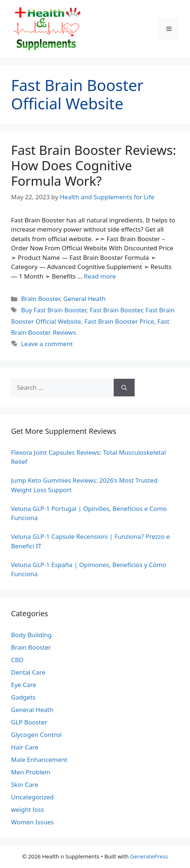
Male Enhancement (39, 760)
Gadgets (23, 697)
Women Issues (32, 822)
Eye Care (24, 685)
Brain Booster (40, 299)
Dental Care (28, 672)
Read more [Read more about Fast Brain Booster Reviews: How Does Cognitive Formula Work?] (100, 276)
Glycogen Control (36, 735)
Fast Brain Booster (116, 310)
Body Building (31, 635)
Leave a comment (47, 344)
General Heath (85, 299)
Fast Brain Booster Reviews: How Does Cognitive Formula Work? (94, 165)
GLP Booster (29, 722)
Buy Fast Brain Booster (54, 310)
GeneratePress (149, 856)
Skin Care (25, 785)
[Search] (124, 388)
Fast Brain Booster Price (119, 321)
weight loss (28, 809)
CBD (17, 660)
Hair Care (25, 747)
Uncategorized (32, 797)
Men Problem (31, 772)
